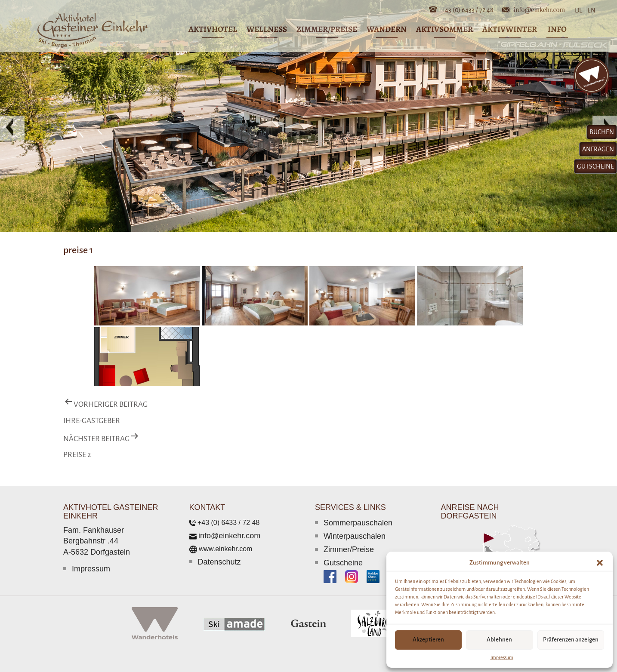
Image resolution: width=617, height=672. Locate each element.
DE (580, 10)
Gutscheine (343, 563)
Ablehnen (499, 640)
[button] (600, 563)
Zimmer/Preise (349, 549)
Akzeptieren (428, 640)
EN (591, 10)
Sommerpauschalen (358, 523)
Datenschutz (219, 562)
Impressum (502, 657)
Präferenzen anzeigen (571, 640)
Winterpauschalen (355, 536)
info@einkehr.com (539, 9)
